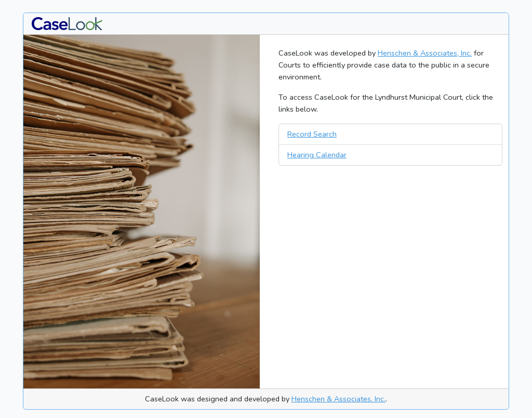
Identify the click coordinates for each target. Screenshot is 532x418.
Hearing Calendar (317, 155)
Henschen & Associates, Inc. (425, 53)
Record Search (312, 134)
